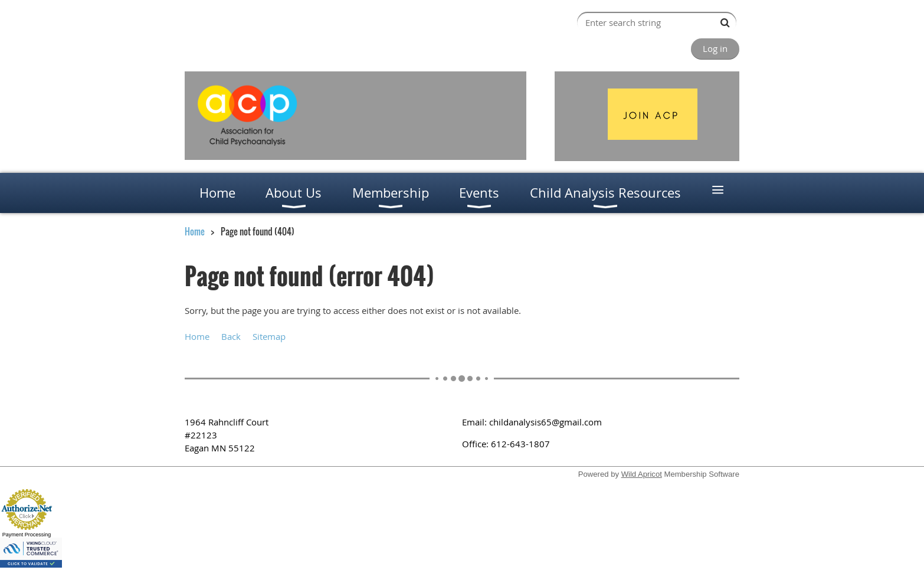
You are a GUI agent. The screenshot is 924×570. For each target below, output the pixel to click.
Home (195, 231)
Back (231, 336)
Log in (715, 48)
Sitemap (269, 336)
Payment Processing (27, 535)
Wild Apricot (642, 474)
